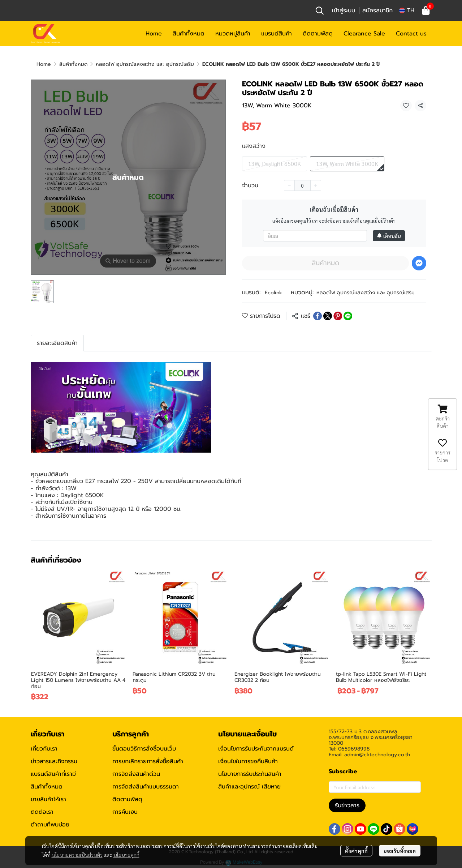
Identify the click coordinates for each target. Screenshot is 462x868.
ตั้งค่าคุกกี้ (356, 851)
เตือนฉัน (389, 236)
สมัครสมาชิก (377, 10)
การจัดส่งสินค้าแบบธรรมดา (146, 787)
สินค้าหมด (325, 263)
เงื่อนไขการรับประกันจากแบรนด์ (256, 749)
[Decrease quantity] (289, 185)
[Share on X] (328, 316)
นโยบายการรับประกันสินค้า (250, 774)
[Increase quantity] (316, 185)
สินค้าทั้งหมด (73, 64)
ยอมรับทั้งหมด (400, 851)
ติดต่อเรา (42, 812)
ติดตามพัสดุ (127, 799)
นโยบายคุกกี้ (126, 855)
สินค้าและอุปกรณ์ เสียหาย (249, 787)
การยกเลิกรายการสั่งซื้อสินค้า (148, 761)
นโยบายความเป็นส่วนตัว (77, 855)
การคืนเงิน (125, 812)
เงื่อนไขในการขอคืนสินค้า (248, 761)
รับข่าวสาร (347, 805)
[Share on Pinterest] (338, 316)
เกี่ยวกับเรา (44, 749)
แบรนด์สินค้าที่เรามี (53, 774)
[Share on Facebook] (318, 316)
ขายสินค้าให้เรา (48, 799)
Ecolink (273, 293)
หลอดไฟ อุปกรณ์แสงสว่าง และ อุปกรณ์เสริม (145, 64)
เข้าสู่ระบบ (344, 10)
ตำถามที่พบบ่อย (50, 825)
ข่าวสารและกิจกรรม (54, 761)
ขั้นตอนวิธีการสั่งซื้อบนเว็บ (144, 749)
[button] (320, 10)
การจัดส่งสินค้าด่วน (136, 774)
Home (44, 64)
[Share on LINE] (348, 316)
